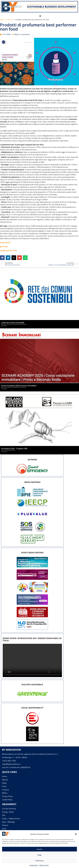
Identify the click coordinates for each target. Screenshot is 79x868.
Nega (39, 855)
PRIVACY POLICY (44, 865)
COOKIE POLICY (34, 865)
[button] (76, 834)
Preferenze (39, 861)
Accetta (39, 849)
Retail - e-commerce (7, 20)
